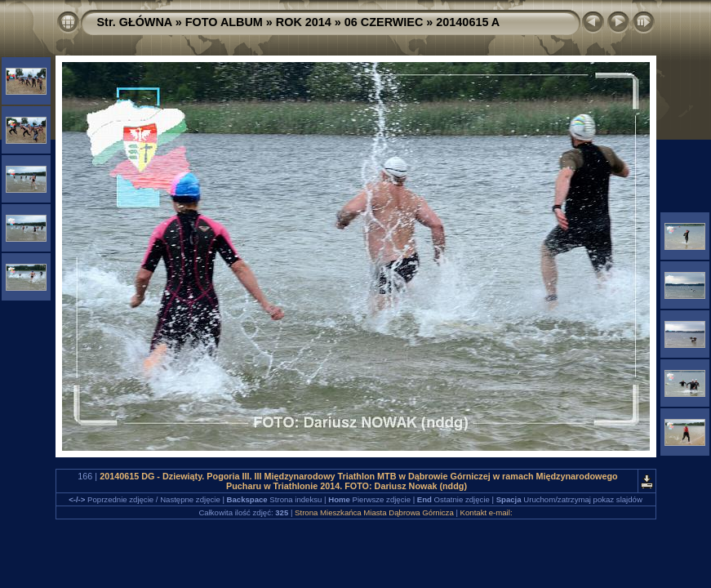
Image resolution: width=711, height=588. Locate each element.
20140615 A (468, 22)
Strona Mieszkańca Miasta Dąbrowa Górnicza (374, 512)
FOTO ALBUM (224, 22)
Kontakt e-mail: (487, 512)
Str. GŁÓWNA (135, 22)
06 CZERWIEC (384, 22)
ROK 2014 (304, 22)
